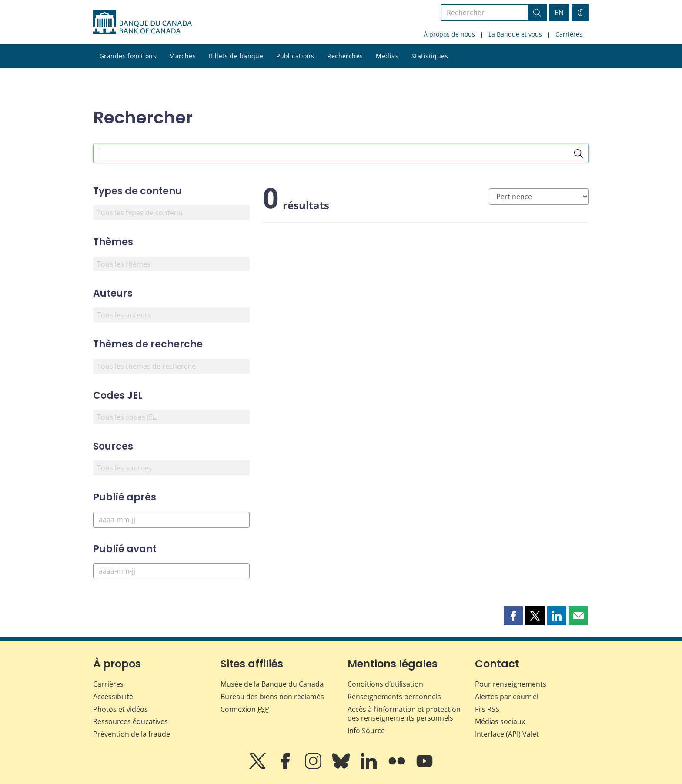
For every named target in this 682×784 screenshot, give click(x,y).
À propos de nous (449, 34)
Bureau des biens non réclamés (272, 697)
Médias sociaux (500, 721)
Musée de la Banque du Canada (272, 684)
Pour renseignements (511, 684)
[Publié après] (171, 520)
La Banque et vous (515, 34)
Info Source (366, 731)
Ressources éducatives (130, 721)
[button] (513, 616)
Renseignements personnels (394, 697)
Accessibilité (113, 697)
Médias (387, 56)
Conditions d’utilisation (385, 684)
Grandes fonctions (128, 56)
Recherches (345, 56)
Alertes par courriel (507, 697)
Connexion (245, 709)
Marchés (182, 56)
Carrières (569, 34)
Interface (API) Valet (507, 734)
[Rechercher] (578, 153)
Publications (295, 56)
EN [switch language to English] (559, 13)
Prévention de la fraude (132, 734)
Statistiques (430, 56)
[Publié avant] (171, 571)
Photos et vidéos (120, 709)
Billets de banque (236, 56)
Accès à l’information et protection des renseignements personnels (404, 714)
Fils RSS (487, 709)
